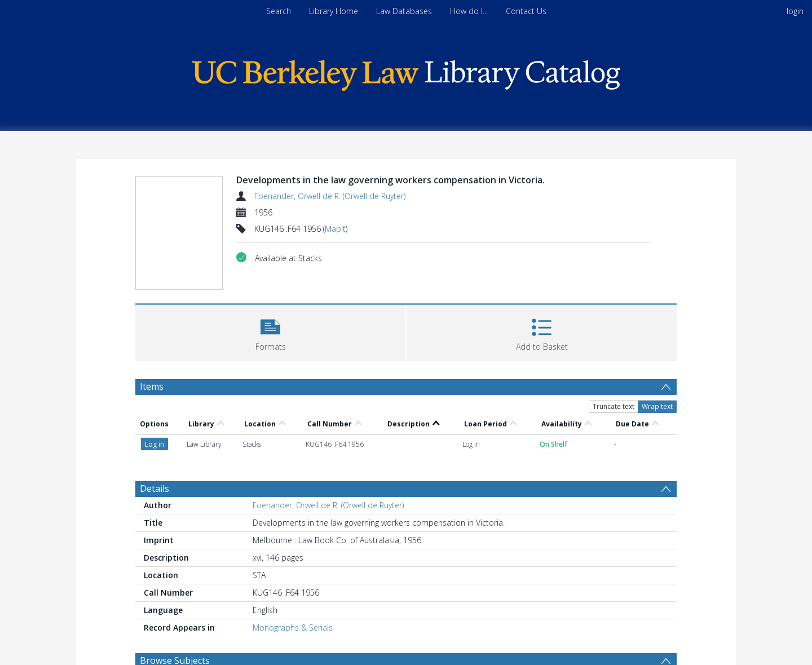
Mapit (335, 229)
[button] (270, 331)
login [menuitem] (795, 11)
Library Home (334, 11)
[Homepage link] (406, 72)
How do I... (469, 11)
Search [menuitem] (279, 11)
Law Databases (404, 11)
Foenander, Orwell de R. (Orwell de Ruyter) (330, 196)
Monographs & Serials (293, 627)
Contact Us (526, 11)
